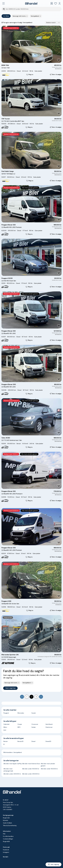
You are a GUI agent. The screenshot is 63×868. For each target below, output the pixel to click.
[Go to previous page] (22, 697)
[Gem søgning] (53, 864)
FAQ (4, 834)
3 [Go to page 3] (36, 697)
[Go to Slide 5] (34, 61)
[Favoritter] (56, 3)
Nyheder (5, 820)
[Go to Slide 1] (29, 61)
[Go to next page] (41, 697)
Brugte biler (6, 818)
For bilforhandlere (8, 836)
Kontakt (6, 857)
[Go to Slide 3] (31, 61)
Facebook (6, 850)
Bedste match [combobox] (51, 23)
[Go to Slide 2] (30, 61)
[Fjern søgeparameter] (27, 16)
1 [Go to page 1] (27, 697)
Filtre (6, 16)
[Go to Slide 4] (33, 61)
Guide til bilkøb (7, 823)
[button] (32, 44)
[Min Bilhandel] (60, 3)
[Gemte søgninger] (52, 3)
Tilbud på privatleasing (10, 825)
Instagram (6, 852)
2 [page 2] (32, 697)
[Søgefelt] (33, 9)
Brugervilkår (6, 841)
